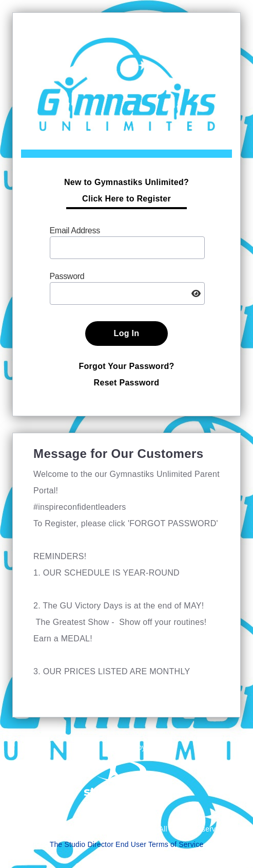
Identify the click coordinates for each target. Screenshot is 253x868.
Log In (127, 333)
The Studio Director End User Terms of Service (127, 844)
